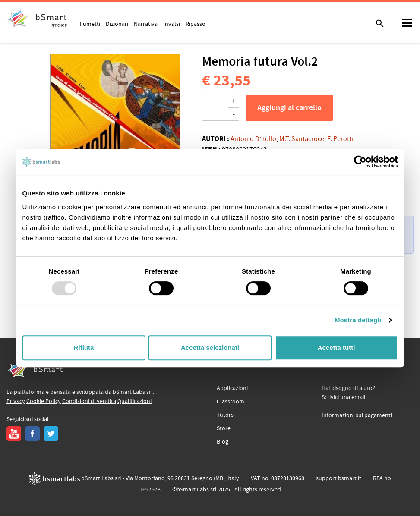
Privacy (16, 401)
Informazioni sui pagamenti (357, 415)
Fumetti (90, 24)
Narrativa (146, 24)
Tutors (225, 415)
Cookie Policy (44, 401)
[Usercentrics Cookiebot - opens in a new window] (360, 162)
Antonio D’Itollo (253, 139)
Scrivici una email (344, 397)
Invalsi (172, 24)
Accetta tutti (336, 348)
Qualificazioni (134, 401)
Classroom (231, 402)
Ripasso (196, 24)
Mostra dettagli (358, 320)
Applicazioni (232, 388)
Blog (223, 442)
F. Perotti (340, 139)
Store (224, 428)
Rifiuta (84, 348)
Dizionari (117, 24)
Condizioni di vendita (89, 401)
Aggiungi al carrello (289, 108)
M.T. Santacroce (302, 139)
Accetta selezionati (210, 348)
